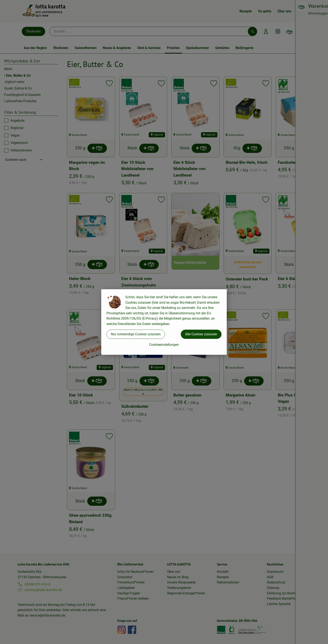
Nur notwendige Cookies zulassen (136, 334)
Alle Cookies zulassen (201, 334)
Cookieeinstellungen (164, 345)
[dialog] (164, 322)
